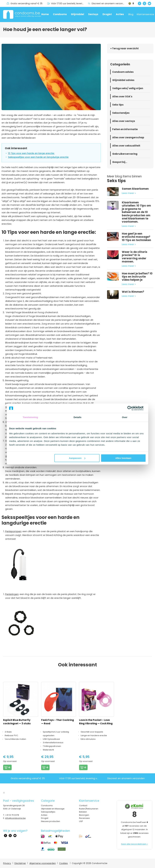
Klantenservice (145, 14)
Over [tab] (125, 417)
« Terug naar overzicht (125, 48)
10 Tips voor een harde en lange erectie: (31, 153)
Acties (120, 14)
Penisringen (12, 594)
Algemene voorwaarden (43, 863)
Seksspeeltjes (48, 812)
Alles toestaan (123, 458)
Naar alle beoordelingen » (134, 844)
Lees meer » (129, 193)
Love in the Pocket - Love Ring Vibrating (96, 722)
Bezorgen (84, 815)
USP (81, 821)
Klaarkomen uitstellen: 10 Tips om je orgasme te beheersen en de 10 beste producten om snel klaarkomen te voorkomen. (136, 212)
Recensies (84, 818)
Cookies (63, 863)
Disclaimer (20, 863)
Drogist (107, 14)
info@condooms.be (15, 818)
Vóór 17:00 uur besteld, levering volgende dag (69, 3)
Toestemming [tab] (30, 417)
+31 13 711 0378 (12, 815)
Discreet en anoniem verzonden (109, 3)
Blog (131, 14)
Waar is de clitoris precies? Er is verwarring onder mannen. (135, 257)
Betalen (83, 812)
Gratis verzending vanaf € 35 (26, 3)
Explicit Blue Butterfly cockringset (17, 722)
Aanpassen (77, 458)
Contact (83, 806)
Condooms (60, 14)
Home (45, 14)
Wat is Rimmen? (133, 292)
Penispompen (13, 531)
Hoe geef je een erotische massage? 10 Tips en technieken (136, 237)
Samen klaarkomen (135, 189)
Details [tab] (77, 417)
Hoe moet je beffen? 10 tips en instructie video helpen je (137, 277)
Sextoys (93, 14)
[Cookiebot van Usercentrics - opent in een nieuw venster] (132, 408)
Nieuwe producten (51, 821)
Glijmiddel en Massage (53, 809)
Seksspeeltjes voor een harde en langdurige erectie (38, 157)
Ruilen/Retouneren (89, 809)
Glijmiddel (77, 14)
